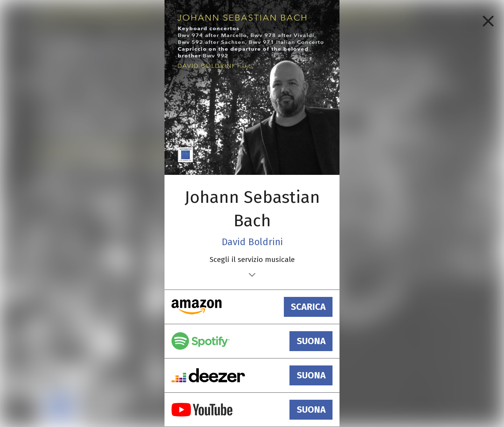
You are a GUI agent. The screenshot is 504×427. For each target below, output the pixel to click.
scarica (308, 307)
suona (311, 341)
